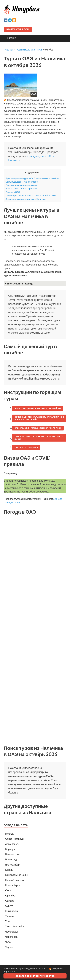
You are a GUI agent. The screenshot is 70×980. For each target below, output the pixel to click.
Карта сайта (10, 972)
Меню (13, 38)
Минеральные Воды (16, 875)
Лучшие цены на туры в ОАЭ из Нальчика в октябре (32, 178)
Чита (8, 942)
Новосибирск (13, 885)
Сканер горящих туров (18, 29)
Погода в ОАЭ (13, 192)
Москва (9, 834)
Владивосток (12, 854)
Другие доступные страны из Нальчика (26, 199)
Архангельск (12, 844)
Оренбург (11, 895)
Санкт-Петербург (15, 839)
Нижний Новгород (15, 880)
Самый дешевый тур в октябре (22, 182)
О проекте (58, 969)
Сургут (9, 906)
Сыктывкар (12, 911)
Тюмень (10, 916)
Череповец (11, 937)
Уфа (8, 921)
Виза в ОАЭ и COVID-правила (21, 188)
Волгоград (11, 859)
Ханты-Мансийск (15, 926)
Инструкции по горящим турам (21, 185)
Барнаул (10, 849)
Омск (8, 890)
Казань (9, 870)
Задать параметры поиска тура (35, 976)
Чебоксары (11, 932)
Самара (10, 901)
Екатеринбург (13, 865)
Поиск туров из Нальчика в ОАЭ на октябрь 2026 (31, 195)
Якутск (9, 947)
